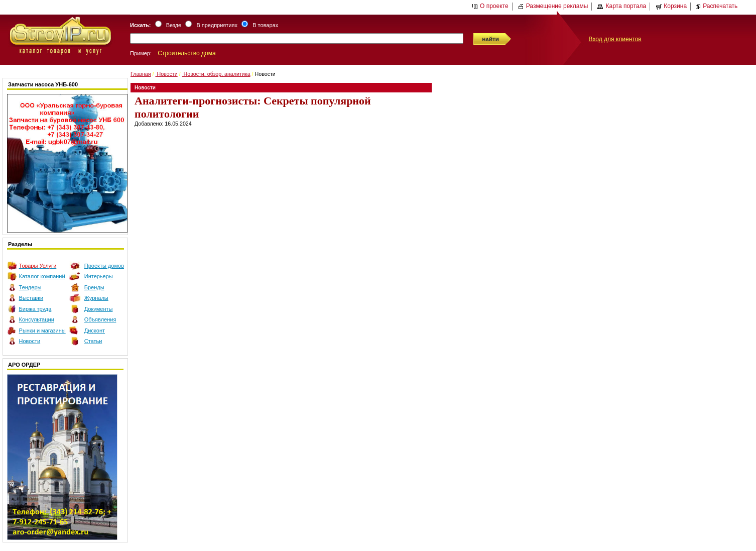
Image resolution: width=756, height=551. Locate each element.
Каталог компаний (42, 276)
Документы (99, 309)
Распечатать (716, 6)
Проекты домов (104, 266)
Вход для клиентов (615, 39)
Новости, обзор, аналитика (216, 74)
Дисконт (95, 330)
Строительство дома (186, 53)
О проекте (490, 6)
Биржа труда (35, 309)
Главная (141, 74)
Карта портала (622, 6)
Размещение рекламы (553, 6)
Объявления (100, 319)
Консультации (37, 319)
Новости (30, 341)
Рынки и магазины (42, 330)
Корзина (671, 6)
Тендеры (30, 287)
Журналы (96, 298)
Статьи (93, 341)
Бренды (94, 287)
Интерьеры (99, 276)
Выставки (31, 298)
